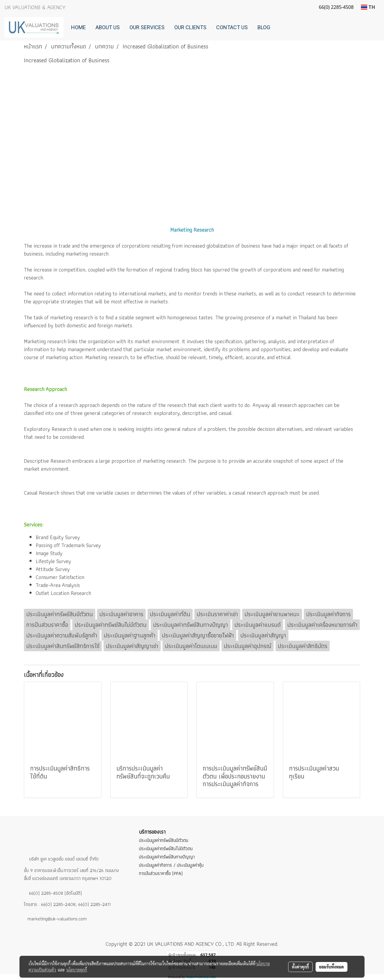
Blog (264, 27)
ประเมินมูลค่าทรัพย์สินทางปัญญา (167, 857)
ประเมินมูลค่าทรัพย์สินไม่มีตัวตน (166, 849)
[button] (280, 27)
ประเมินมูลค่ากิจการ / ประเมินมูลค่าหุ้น (171, 865)
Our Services (147, 27)
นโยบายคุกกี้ (77, 970)
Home (78, 27)
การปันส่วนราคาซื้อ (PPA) (161, 873)
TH (368, 7)
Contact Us (232, 27)
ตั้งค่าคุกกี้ (300, 967)
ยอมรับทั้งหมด (332, 967)
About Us (108, 27)
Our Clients (190, 27)
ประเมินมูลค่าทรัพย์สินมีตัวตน (164, 840)
